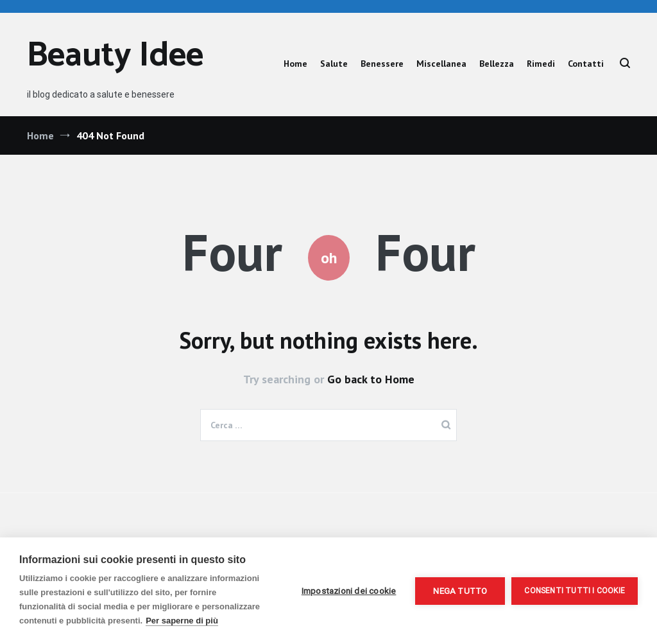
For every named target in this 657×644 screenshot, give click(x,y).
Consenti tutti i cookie (575, 591)
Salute (334, 64)
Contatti (586, 64)
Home (295, 64)
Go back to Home (371, 379)
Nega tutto (460, 591)
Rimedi (541, 64)
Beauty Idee (115, 56)
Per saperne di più (182, 621)
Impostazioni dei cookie (349, 591)
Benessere (382, 64)
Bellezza (497, 64)
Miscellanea (441, 64)
